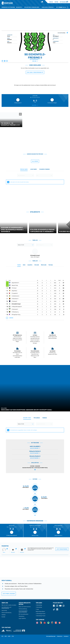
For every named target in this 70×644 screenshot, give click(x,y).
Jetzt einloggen (63, 2)
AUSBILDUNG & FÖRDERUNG (48, 7)
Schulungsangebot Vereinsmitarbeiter (23, 611)
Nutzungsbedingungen (51, 636)
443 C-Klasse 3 (56, 36)
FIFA (13, 636)
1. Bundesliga (39, 605)
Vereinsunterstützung (6, 613)
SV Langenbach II (15, 293)
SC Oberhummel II (15, 309)
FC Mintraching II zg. (15, 312)
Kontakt (3, 617)
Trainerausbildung (23, 609)
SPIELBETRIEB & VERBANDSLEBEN (32, 7)
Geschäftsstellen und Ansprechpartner (6, 608)
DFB (6, 636)
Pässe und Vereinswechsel (25, 607)
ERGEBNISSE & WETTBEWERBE (8, 7)
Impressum (66, 636)
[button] (2, 61)
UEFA (9, 636)
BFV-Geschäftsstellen (24, 614)
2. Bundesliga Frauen (41, 616)
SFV (2, 636)
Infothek (56, 2)
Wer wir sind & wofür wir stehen (9, 605)
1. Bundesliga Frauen (41, 614)
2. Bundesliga (39, 607)
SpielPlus (51, 2)
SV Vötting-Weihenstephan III (17, 307)
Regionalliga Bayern (40, 611)
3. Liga (37, 609)
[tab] (24, 170)
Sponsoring (4, 610)
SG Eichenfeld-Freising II (16, 304)
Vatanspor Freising (15, 285)
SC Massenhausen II (15, 299)
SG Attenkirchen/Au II (15, 296)
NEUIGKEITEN (20, 7)
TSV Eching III (14, 288)
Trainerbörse (22, 616)
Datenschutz (60, 636)
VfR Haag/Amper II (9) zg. (16, 314)
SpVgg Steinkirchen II (15, 283)
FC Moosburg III (14, 301)
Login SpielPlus (22, 618)
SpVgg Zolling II (14, 291)
